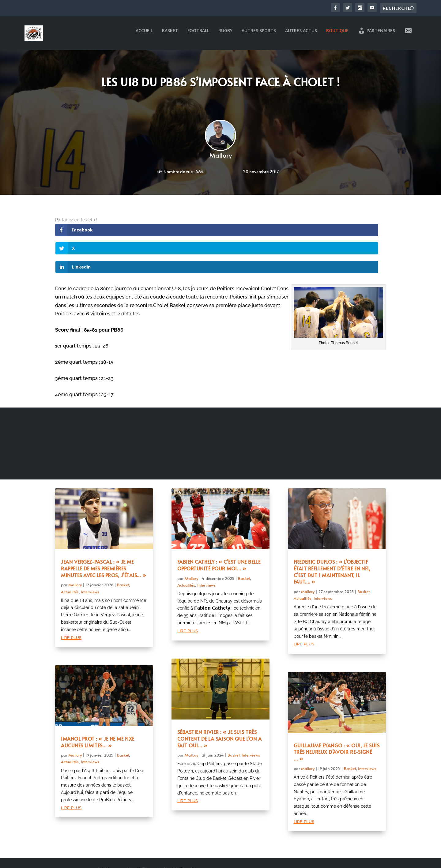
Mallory (221, 159)
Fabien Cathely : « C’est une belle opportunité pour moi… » (219, 532)
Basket (170, 35)
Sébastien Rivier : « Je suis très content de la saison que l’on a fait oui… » (220, 705)
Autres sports (259, 35)
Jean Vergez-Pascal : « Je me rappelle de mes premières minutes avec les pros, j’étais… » (104, 535)
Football (198, 35)
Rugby (225, 35)
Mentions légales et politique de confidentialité (147, 853)
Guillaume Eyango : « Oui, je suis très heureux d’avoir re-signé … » (337, 719)
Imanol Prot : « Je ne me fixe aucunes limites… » (98, 709)
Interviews (90, 559)
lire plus (71, 604)
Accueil (144, 35)
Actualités (70, 559)
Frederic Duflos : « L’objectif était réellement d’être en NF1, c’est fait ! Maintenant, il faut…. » (332, 538)
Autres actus (301, 35)
